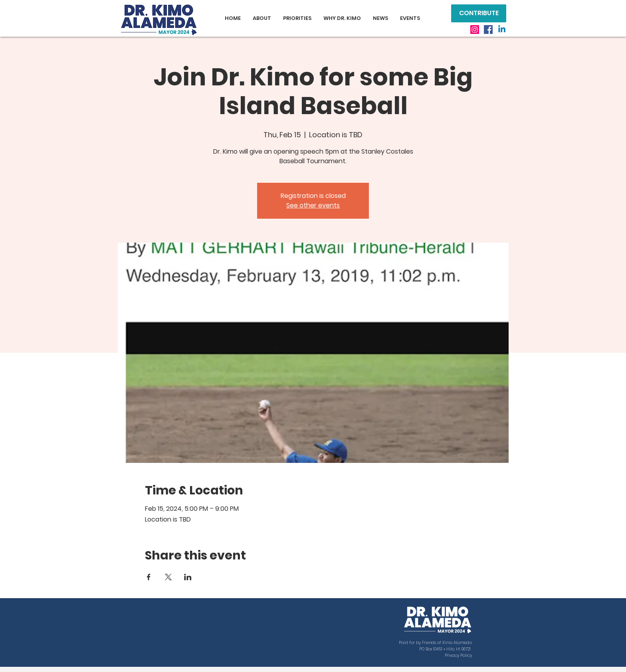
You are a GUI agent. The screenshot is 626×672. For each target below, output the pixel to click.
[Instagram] (475, 30)
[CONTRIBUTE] (479, 13)
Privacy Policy (458, 655)
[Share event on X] (168, 577)
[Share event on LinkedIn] (188, 577)
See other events (313, 205)
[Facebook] (488, 30)
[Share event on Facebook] (149, 577)
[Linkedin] (502, 30)
